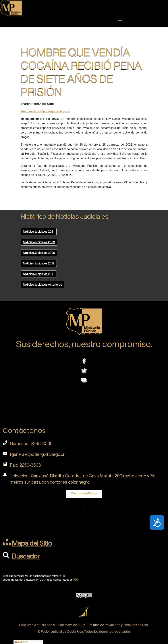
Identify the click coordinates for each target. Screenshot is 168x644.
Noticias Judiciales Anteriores (43, 285)
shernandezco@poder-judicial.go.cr (45, 111)
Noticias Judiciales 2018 (39, 274)
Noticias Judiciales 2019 (39, 263)
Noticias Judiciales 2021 (39, 232)
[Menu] (120, 22)
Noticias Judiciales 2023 (39, 242)
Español (21, 642)
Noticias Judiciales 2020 (39, 253)
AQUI (76, 580)
